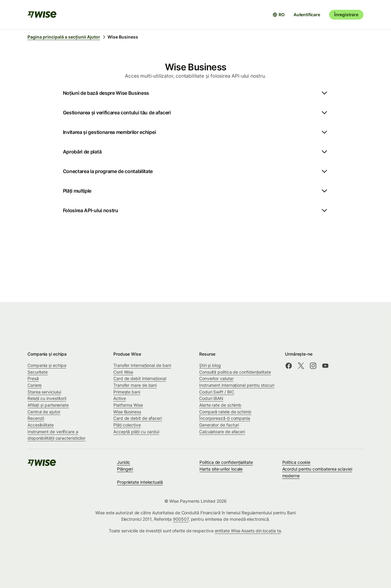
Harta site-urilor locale (221, 469)
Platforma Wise (128, 405)
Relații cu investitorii (47, 398)
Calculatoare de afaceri (222, 432)
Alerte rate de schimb (220, 405)
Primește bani (127, 392)
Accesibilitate (41, 425)
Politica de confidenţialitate (226, 462)
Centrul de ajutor (44, 412)
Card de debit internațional (140, 378)
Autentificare (307, 15)
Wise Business (127, 412)
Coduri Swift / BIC (217, 392)
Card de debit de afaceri (138, 418)
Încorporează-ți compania (225, 418)
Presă (33, 378)
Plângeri (125, 469)
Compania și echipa (47, 365)
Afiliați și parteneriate (48, 405)
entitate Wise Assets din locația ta (248, 531)
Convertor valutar (216, 378)
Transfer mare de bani (135, 385)
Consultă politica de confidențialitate (235, 372)
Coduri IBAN (211, 398)
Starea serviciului (44, 392)
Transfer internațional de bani (142, 365)
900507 (181, 519)
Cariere (35, 385)
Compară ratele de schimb (225, 412)
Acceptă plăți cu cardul (136, 432)
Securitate (38, 372)
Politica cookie (296, 462)
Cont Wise (123, 372)
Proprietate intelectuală (140, 482)
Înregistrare (346, 15)
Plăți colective (127, 425)
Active (120, 398)
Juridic (124, 462)
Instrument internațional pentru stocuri (237, 385)
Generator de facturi (219, 425)
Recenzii (36, 418)
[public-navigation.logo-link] (42, 465)
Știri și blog (210, 365)
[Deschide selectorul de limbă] (279, 15)
